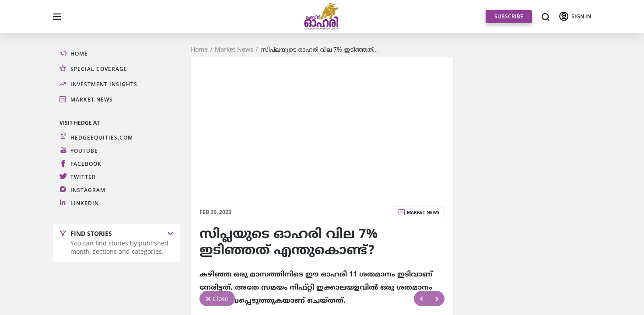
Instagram (88, 190)
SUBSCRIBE (509, 16)
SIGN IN (581, 16)
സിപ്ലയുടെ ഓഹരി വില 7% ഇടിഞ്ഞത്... (319, 49)
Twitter (83, 177)
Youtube (84, 151)
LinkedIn (85, 203)
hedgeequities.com (102, 138)
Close (220, 299)
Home (199, 49)
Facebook (86, 164)
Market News (234, 49)
